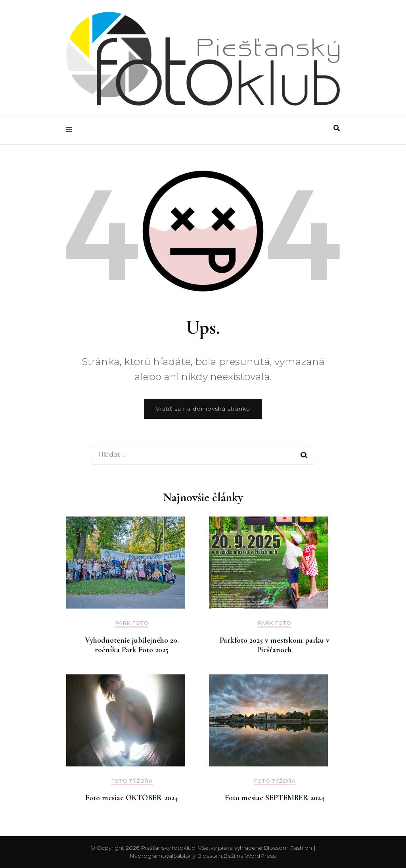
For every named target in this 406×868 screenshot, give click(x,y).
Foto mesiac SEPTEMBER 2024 (275, 798)
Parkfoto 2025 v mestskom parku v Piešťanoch (275, 645)
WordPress (260, 856)
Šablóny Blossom (198, 856)
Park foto (132, 623)
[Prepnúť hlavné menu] (71, 130)
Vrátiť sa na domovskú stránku (203, 409)
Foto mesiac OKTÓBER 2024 (132, 798)
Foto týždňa (132, 781)
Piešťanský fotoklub (168, 848)
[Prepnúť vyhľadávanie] (337, 128)
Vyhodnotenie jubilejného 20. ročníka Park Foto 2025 (132, 645)
